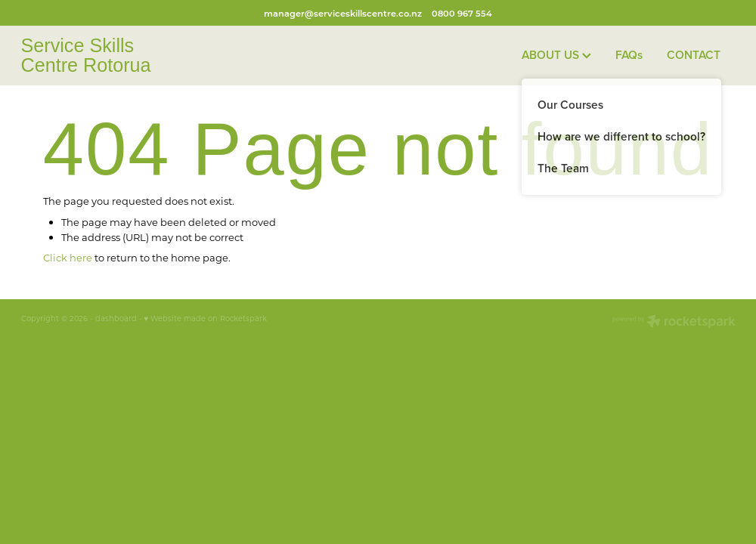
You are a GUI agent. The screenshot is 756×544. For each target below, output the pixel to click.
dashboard (116, 318)
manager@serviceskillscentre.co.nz (343, 13)
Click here (68, 257)
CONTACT (694, 54)
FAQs (629, 54)
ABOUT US (556, 54)
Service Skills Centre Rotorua (86, 55)
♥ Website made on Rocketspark (206, 318)
